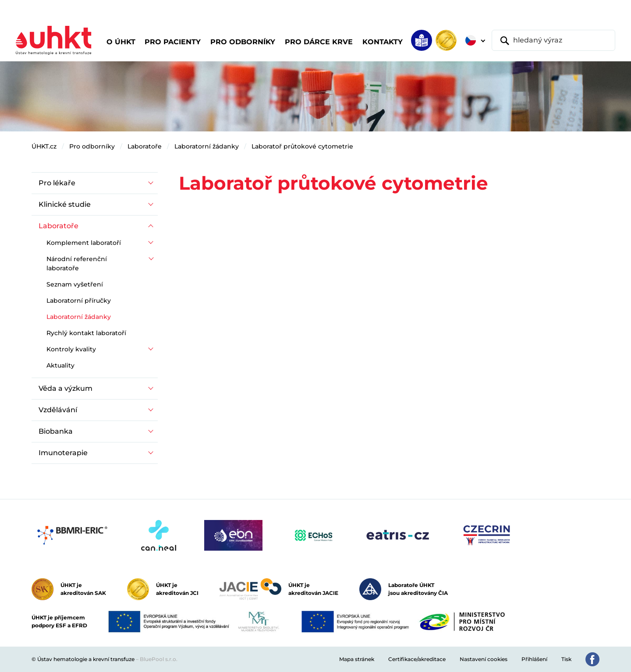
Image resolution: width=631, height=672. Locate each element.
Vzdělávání (58, 410)
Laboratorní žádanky (207, 146)
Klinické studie (65, 204)
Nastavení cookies (484, 659)
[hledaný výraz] (553, 40)
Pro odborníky (92, 146)
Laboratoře (145, 146)
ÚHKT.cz (44, 146)
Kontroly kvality (71, 349)
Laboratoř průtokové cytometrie (302, 146)
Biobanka (56, 431)
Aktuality (60, 365)
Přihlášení (534, 659)
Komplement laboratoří (84, 243)
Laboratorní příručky (79, 301)
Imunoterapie (63, 453)
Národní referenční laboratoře (77, 263)
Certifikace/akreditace (417, 659)
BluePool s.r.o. (159, 659)
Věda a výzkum (66, 388)
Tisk (566, 659)
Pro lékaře (57, 183)
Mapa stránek (357, 659)
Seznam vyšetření (75, 284)
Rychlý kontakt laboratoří (86, 333)
